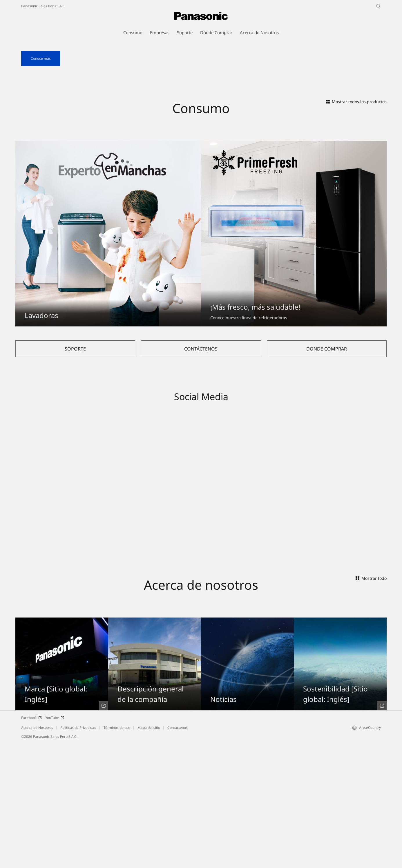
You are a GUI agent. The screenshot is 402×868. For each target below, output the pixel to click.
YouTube (55, 843)
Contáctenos (178, 852)
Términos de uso (117, 852)
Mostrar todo (371, 703)
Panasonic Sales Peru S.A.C (43, 6)
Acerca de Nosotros (37, 852)
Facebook (31, 843)
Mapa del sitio (149, 852)
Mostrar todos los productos (356, 227)
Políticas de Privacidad (78, 852)
